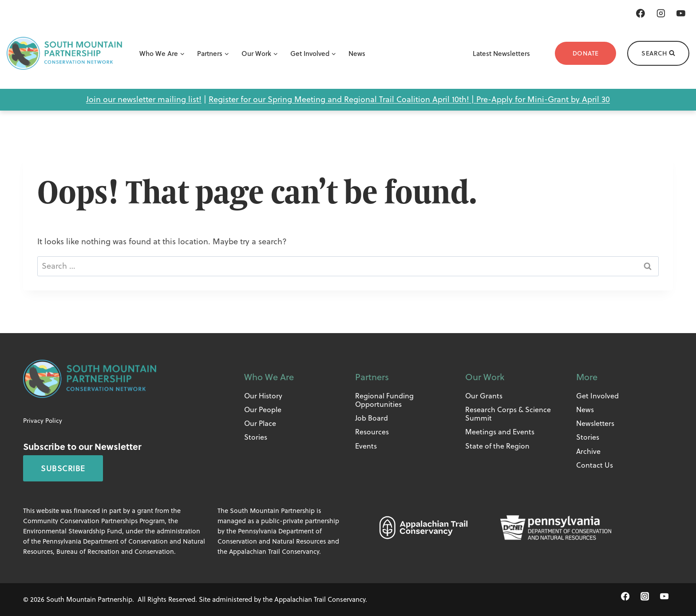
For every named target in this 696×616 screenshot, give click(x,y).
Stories (256, 437)
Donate (586, 53)
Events (366, 446)
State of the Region (497, 446)
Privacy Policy (43, 421)
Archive (588, 451)
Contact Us (595, 465)
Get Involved (597, 396)
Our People (263, 409)
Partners (372, 377)
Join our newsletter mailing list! (144, 99)
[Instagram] (661, 13)
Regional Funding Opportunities (384, 400)
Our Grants (484, 396)
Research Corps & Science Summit (508, 414)
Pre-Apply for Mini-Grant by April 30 (543, 99)
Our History (263, 396)
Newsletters (595, 423)
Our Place (260, 423)
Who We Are (269, 377)
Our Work (485, 377)
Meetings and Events (500, 432)
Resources (372, 432)
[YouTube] (681, 13)
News (357, 53)
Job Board (372, 418)
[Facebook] (641, 13)
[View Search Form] (658, 53)
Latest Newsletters (501, 53)
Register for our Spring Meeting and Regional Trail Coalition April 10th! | (342, 99)
